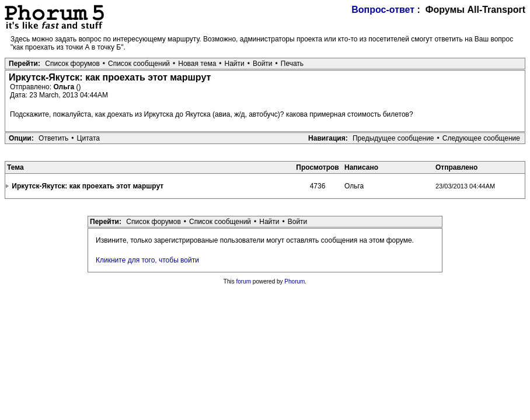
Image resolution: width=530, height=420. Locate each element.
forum (244, 281)
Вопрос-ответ (383, 10)
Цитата (88, 138)
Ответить (53, 138)
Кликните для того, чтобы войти (147, 260)
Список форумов (72, 64)
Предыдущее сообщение (393, 138)
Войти (263, 64)
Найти (235, 64)
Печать (292, 64)
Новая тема (197, 64)
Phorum (294, 281)
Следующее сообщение (481, 138)
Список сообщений (139, 64)
